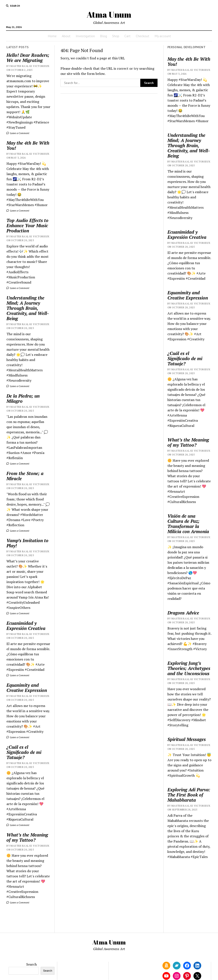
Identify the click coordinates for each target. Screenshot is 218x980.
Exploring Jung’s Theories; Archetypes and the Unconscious (189, 668)
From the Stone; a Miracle (25, 476)
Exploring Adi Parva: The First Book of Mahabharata (189, 795)
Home (52, 36)
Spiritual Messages (187, 739)
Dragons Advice (183, 613)
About (66, 36)
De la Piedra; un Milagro (23, 398)
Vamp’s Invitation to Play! (27, 543)
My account (163, 36)
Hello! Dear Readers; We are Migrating (28, 58)
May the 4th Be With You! (28, 145)
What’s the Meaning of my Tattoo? (27, 837)
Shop (116, 36)
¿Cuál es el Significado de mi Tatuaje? (24, 752)
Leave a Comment (18, 133)
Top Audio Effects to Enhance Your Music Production (27, 225)
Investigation (85, 36)
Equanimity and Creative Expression (27, 688)
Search (32, 964)
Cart (128, 36)
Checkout (143, 36)
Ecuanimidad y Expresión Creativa (26, 626)
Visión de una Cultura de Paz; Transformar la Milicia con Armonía (188, 524)
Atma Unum (109, 15)
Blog (104, 36)
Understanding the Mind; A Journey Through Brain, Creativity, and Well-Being (28, 308)
